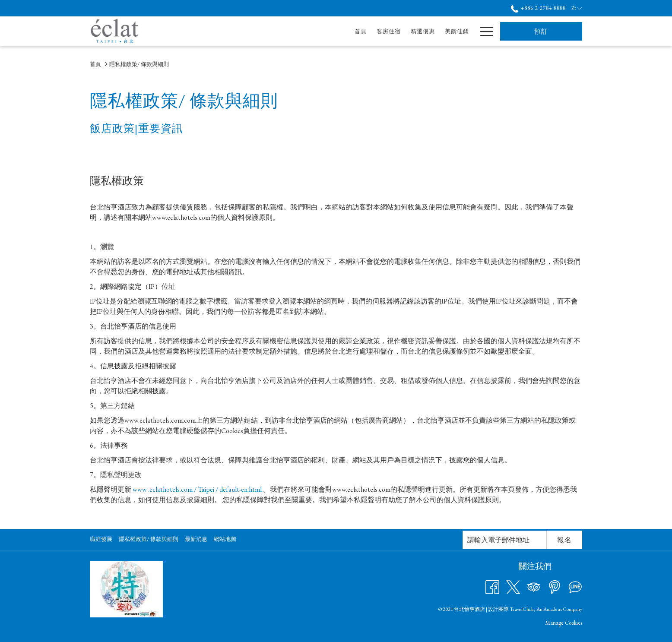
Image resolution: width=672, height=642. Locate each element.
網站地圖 (225, 539)
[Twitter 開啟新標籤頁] (513, 586)
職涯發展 (101, 539)
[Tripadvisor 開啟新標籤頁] (534, 586)
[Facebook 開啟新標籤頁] (492, 586)
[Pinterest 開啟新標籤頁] (555, 586)
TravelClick (522, 609)
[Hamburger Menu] (483, 31)
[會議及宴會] (413, 31)
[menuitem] (102, 539)
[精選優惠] (341, 31)
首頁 (95, 64)
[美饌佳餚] (376, 31)
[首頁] (280, 31)
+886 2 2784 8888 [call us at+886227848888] (538, 8)
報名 (564, 540)
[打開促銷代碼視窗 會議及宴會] (436, 31)
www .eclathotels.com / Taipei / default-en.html (197, 489)
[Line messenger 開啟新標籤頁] (575, 586)
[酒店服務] (457, 31)
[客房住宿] (307, 31)
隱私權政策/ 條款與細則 (149, 539)
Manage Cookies (564, 623)
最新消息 (196, 539)
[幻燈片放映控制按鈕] (505, 540)
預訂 (541, 31)
